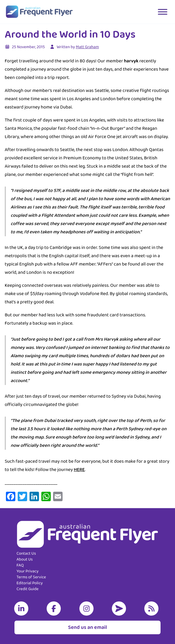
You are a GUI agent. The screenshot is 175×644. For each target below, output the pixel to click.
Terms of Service (31, 577)
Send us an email (87, 627)
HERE (79, 470)
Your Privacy (27, 571)
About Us (25, 559)
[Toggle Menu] (163, 12)
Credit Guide (28, 589)
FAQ (20, 565)
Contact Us (26, 554)
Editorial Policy (30, 583)
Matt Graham (87, 47)
